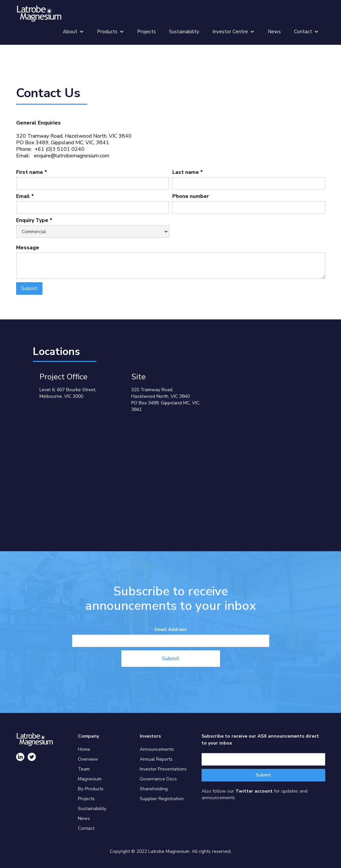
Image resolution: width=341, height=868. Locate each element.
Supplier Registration (162, 799)
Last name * (188, 172)
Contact (86, 828)
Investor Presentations (163, 769)
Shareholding (154, 789)
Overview (88, 759)
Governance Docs (158, 779)
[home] (39, 14)
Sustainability (184, 32)
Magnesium (90, 779)
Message (28, 248)
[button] (73, 32)
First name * (32, 172)
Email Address (170, 629)
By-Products (91, 789)
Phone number (191, 196)
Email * (25, 196)
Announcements (157, 749)
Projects (146, 32)
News (274, 32)
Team (84, 769)
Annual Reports (156, 759)
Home (84, 749)
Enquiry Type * (34, 220)
